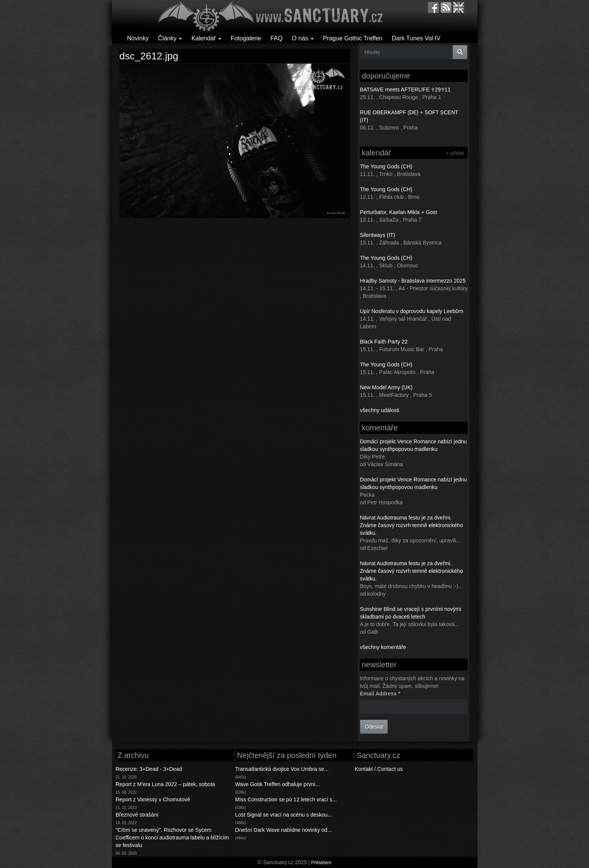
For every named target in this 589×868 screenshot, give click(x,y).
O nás (303, 38)
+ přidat (455, 153)
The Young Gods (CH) (386, 166)
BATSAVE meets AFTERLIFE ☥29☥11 (405, 90)
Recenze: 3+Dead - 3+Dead (149, 769)
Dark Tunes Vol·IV (416, 38)
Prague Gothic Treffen (353, 38)
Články (170, 38)
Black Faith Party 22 (384, 342)
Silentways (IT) (378, 235)
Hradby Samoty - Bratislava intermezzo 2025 (413, 281)
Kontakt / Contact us (379, 769)
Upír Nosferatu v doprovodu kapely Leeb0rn (412, 311)
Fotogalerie (246, 38)
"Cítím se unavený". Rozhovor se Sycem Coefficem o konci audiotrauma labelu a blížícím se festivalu (172, 838)
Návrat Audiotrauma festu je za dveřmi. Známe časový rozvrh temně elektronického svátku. (411, 525)
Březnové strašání (137, 815)
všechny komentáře (383, 647)
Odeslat (374, 727)
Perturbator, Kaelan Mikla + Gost (398, 212)
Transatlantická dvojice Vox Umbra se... (282, 769)
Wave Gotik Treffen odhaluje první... (278, 784)
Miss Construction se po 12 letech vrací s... (286, 799)
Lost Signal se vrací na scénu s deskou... (284, 815)
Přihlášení (321, 863)
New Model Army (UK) (386, 387)
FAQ (276, 38)
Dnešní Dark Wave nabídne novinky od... (284, 830)
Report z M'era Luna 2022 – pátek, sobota (165, 784)
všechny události (380, 410)
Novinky (138, 38)
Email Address (380, 694)
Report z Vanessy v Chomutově (153, 799)
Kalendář (207, 38)
